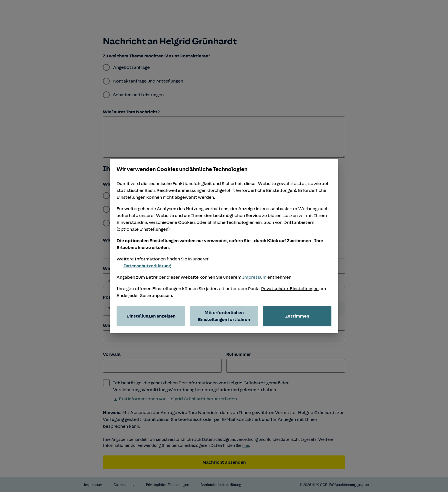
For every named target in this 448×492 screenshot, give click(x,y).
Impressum (254, 277)
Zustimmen (297, 316)
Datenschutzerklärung (144, 266)
